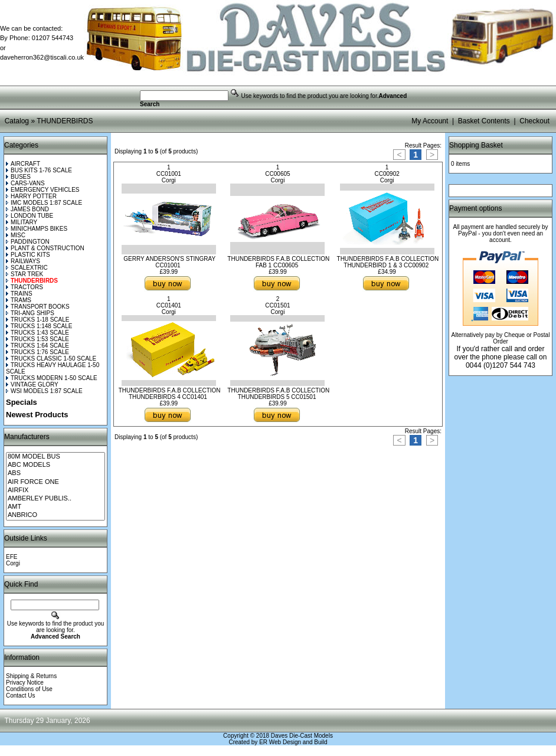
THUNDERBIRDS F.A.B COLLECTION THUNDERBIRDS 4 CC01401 (170, 394)
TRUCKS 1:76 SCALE (37, 352)
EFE (12, 557)
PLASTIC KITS (28, 255)
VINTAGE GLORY (32, 384)
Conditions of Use (29, 689)
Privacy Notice (25, 683)
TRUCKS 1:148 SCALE (39, 326)
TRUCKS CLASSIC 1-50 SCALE (51, 359)
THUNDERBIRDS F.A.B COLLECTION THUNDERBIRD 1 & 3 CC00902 (388, 262)
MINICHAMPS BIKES (37, 229)
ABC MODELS (55, 465)
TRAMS (19, 300)
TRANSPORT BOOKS (38, 307)
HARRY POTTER (31, 196)
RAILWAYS (23, 261)
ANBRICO (55, 515)
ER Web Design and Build (293, 742)
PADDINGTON (28, 242)
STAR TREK (24, 274)
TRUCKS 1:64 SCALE (37, 346)
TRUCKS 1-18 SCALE (37, 320)
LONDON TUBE (30, 216)
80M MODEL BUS (55, 457)
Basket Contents (484, 121)
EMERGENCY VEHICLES (43, 190)
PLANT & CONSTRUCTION (45, 248)
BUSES (18, 177)
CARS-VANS (25, 183)
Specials (22, 402)
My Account (430, 121)
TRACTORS (24, 287)
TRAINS (19, 294)
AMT (55, 507)
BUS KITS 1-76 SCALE (39, 170)
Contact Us (20, 696)
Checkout (534, 121)
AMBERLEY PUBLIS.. (55, 499)
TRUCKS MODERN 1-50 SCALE (52, 378)
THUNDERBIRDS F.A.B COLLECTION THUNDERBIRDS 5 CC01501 (278, 394)
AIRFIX (55, 490)
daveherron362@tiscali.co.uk (42, 57)
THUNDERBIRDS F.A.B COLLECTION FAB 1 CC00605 (278, 262)
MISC (16, 235)
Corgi (13, 563)
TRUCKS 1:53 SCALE (37, 339)
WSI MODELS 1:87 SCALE (44, 391)
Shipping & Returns (31, 676)
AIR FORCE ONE (55, 482)
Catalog (17, 121)
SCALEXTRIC (27, 268)
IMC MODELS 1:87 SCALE (44, 203)
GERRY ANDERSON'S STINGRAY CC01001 (169, 262)
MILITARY (22, 222)
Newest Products (37, 415)
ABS (55, 473)
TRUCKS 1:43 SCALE (37, 333)
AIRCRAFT (23, 164)
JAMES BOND (27, 209)
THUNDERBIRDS (65, 121)
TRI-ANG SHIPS (30, 313)
